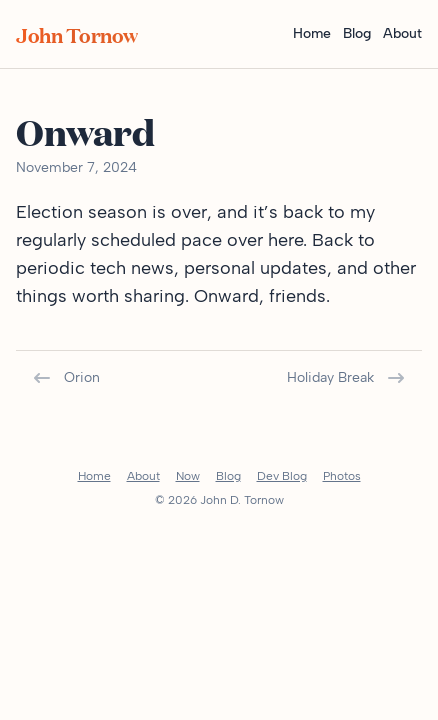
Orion (66, 378)
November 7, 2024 (76, 167)
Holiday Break (346, 378)
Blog (357, 33)
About (402, 33)
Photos (342, 476)
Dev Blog (282, 476)
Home (312, 33)
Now (188, 476)
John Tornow (77, 34)
